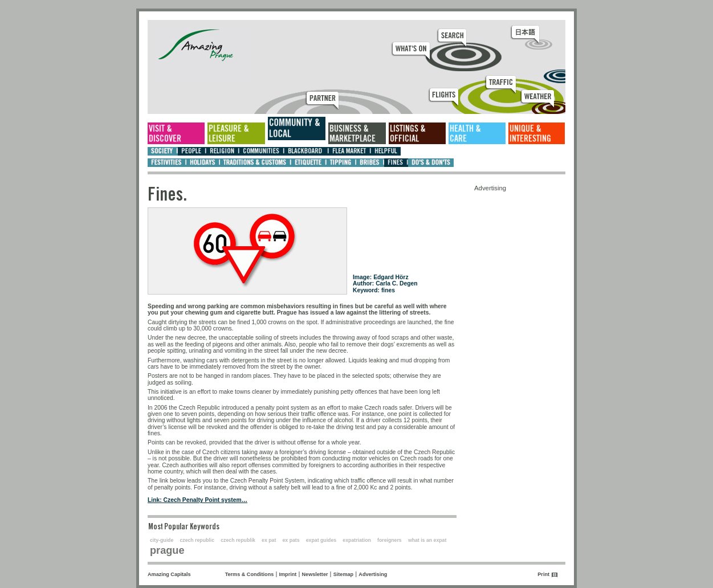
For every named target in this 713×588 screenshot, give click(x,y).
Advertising (373, 574)
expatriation (357, 540)
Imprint (288, 574)
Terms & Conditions (250, 574)
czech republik (238, 540)
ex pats (291, 540)
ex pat (269, 540)
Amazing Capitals (169, 574)
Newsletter (315, 574)
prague (167, 550)
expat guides (321, 540)
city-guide (162, 540)
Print (543, 574)
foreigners (390, 540)
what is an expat (427, 540)
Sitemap (343, 574)
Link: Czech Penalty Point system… (197, 500)
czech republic (197, 540)
